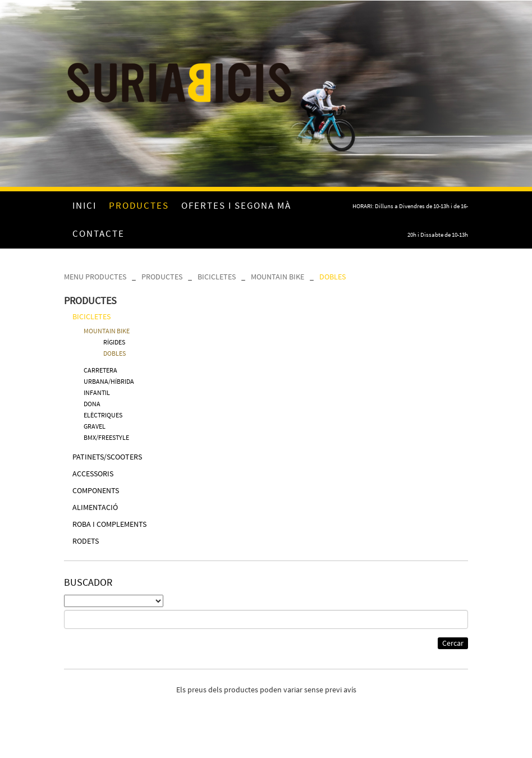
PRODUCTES (162, 277)
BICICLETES (217, 277)
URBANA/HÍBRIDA (109, 381)
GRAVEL (95, 426)
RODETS (86, 541)
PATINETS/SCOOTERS (107, 457)
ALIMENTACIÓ (95, 507)
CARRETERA (100, 370)
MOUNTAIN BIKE (278, 277)
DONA (92, 404)
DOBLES (332, 277)
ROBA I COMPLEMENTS (109, 524)
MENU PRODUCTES (95, 277)
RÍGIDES (114, 342)
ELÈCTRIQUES (103, 415)
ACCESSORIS (93, 474)
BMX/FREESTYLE (106, 437)
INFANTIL (97, 392)
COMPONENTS (96, 490)
